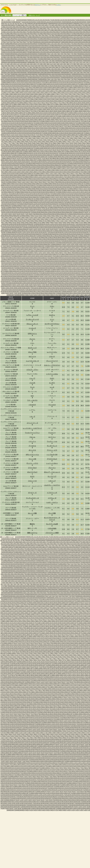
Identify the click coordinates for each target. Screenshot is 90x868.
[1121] (30, 91)
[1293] (35, 104)
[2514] (56, 200)
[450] (3, 47)
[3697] (13, 295)
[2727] (55, 217)
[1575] (55, 126)
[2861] (80, 227)
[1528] (37, 123)
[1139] (16, 93)
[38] (14, 22)
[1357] (35, 109)
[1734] (6, 140)
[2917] (46, 233)
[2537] (63, 202)
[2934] (28, 234)
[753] (35, 66)
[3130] (45, 249)
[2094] (84, 167)
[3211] (27, 256)
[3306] (67, 263)
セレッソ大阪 (32, 513)
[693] (13, 62)
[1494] (73, 120)
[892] (54, 74)
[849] (88, 71)
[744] (5, 66)
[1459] (16, 118)
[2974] (17, 238)
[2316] (31, 185)
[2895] (43, 231)
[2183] (10, 175)
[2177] (74, 174)
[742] (87, 64)
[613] (13, 57)
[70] (5, 24)
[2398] (17, 192)
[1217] (74, 98)
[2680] (37, 214)
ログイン (38, 5)
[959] (10, 79)
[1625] (85, 130)
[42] (24, 22)
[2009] (85, 160)
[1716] (20, 138)
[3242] (67, 258)
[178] (74, 29)
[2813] (57, 224)
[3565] (80, 283)
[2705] (52, 216)
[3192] (37, 254)
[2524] (9, 202)
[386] (56, 42)
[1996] (31, 160)
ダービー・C (32, 493)
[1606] (6, 130)
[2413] (80, 192)
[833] (35, 71)
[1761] (30, 142)
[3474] (56, 276)
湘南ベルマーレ (32, 533)
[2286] (84, 182)
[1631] (21, 131)
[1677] (35, 135)
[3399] (10, 271)
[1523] (16, 123)
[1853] (57, 148)
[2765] (35, 221)
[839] (55, 71)
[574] (60, 54)
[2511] (43, 200)
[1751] (77, 140)
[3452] (53, 275)
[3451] (49, 275)
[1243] (5, 101)
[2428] (53, 194)
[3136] (70, 249)
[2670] (84, 212)
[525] (75, 51)
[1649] (7, 133)
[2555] (49, 204)
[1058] (34, 86)
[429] (22, 45)
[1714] (12, 138)
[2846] (17, 227)
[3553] (30, 283)
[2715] (5, 217)
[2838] (73, 226)
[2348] (75, 187)
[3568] (3, 285)
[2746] (45, 219)
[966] (34, 79)
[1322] (67, 106)
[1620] (64, 130)
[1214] (62, 98)
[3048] (59, 243)
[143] (46, 27)
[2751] (66, 219)
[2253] (35, 180)
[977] (70, 79)
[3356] (9, 268)
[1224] (14, 99)
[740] (80, 64)
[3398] (6, 271)
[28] (78, 20)
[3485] (13, 278)
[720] (14, 64)
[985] (8, 81)
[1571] (38, 126)
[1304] (81, 104)
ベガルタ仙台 (52, 528)
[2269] (13, 182)
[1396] (20, 113)
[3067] (49, 244)
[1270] (28, 103)
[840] (58, 71)
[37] (11, 22)
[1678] (39, 135)
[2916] (42, 233)
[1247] (21, 101)
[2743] (32, 219)
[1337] (41, 108)
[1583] (88, 126)
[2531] (38, 202)
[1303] (77, 104)
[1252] (42, 101)
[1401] (41, 113)
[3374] (84, 268)
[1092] (87, 88)
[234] (83, 32)
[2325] (68, 185)
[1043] (60, 84)
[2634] (22, 211)
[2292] (20, 184)
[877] (4, 74)
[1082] (45, 88)
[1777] (7, 143)
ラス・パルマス (32, 400)
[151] (73, 27)
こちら (58, 5)
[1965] (80, 157)
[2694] (6, 216)
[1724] (53, 138)
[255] (64, 34)
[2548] (20, 204)
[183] (88, 546)
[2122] (22, 170)
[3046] (50, 243)
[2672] (3, 214)
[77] (22, 24)
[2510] (39, 200)
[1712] (3, 138)
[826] (12, 71)
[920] (58, 76)
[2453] (68, 195)
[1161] (18, 94)
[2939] (49, 234)
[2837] (68, 226)
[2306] (78, 184)
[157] (4, 29)
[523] (68, 51)
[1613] (35, 130)
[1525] (24, 123)
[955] (86, 77)
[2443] (27, 195)
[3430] (50, 273)
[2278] (50, 182)
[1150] (62, 93)
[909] (22, 76)
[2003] (60, 160)
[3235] (38, 258)
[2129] (52, 170)
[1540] (87, 123)
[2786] (34, 222)
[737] (70, 64)
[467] (60, 47)
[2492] (53, 199)
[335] (64, 39)
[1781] (24, 143)
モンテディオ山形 (52, 524)
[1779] (16, 143)
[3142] (6, 251)
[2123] (27, 170)
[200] (58, 30)
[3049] (63, 243)
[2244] (87, 179)
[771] (6, 67)
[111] (28, 25)
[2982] (50, 238)
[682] (65, 61)
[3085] (35, 246)
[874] (83, 72)
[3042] (34, 243)
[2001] (52, 160)
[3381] (24, 270)
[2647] (77, 211)
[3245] (80, 258)
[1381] (46, 111)
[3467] (27, 276)
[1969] (7, 158)
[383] (46, 42)
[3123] (16, 249)
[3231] (21, 258)
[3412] (64, 271)
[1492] (64, 120)
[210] (3, 32)
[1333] (24, 108)
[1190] (50, 96)
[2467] (38, 197)
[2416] (3, 194)
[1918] (62, 153)
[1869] (35, 150)
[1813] (68, 145)
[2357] (24, 189)
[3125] (24, 249)
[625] (53, 57)
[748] (18, 66)
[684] (72, 61)
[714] (83, 62)
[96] (70, 24)
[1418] (22, 115)
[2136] (81, 170)
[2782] (17, 222)
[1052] (9, 86)
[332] (54, 39)
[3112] (59, 248)
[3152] (47, 251)
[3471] (43, 276)
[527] (82, 51)
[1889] (30, 152)
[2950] (6, 236)
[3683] (38, 293)
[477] (4, 49)
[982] (87, 79)
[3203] (83, 254)
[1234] (56, 99)
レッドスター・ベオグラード (32, 428)
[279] (55, 35)
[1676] (31, 135)
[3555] (38, 283)
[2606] (84, 207)
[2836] (64, 226)
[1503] (21, 121)
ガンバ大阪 (52, 513)
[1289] (18, 104)
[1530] (45, 123)
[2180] (87, 174)
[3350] (73, 266)
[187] (15, 30)
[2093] (80, 167)
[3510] (28, 280)
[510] (25, 51)
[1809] (52, 145)
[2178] (78, 174)
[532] (10, 52)
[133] (13, 27)
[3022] (39, 241)
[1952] (25, 157)
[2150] (50, 172)
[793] (80, 67)
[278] (52, 35)
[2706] (56, 216)
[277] (48, 35)
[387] (60, 42)
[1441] (30, 116)
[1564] (9, 126)
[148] (63, 27)
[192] (32, 30)
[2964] (64, 236)
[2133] (68, 170)
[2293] (24, 184)
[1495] (77, 120)
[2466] (34, 197)
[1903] (88, 152)
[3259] (49, 259)
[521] (62, 51)
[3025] (52, 241)
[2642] (56, 211)
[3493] (46, 278)
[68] (89, 22)
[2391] (77, 190)
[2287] (88, 182)
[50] (44, 22)
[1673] (18, 135)
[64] (79, 22)
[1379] (38, 111)
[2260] (64, 180)
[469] (66, 47)
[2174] (62, 174)
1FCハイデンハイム (32, 455)
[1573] (46, 126)
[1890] (34, 152)
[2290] (12, 184)
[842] (65, 71)
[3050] (67, 243)
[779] (33, 67)
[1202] (12, 98)
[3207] (10, 256)
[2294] (28, 184)
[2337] (30, 187)
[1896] (59, 152)
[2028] (75, 162)
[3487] (21, 278)
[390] (70, 42)
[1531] (49, 123)
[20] (57, 20)
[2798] (84, 222)
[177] (70, 29)
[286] (78, 35)
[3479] (77, 276)
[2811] (49, 224)
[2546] (12, 204)
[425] (8, 45)
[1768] (59, 142)
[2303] (66, 184)
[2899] (60, 231)
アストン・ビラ (52, 450)
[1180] (9, 96)
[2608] (3, 209)
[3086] (39, 246)
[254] (60, 34)
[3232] (25, 258)
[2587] (5, 207)
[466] (56, 47)
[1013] (24, 83)
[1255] (55, 101)
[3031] (77, 241)
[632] (76, 57)
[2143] (21, 172)
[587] (15, 56)
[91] (57, 24)
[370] (3, 42)
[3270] (6, 261)
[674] (38, 61)
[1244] (9, 101)
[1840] (3, 148)
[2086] (50, 167)
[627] (60, 57)
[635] (86, 57)
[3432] (59, 273)
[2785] (30, 222)
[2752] (70, 219)
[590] (25, 56)
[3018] (22, 241)
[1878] (73, 150)
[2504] (14, 200)
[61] (71, 22)
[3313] (7, 265)
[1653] (24, 133)
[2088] (59, 167)
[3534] (39, 281)
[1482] (22, 120)
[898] (74, 74)
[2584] (81, 206)
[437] (48, 45)
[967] (37, 79)
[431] (28, 45)
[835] (42, 71)
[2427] (49, 194)
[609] (88, 56)
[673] (35, 61)
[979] (77, 79)
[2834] (56, 226)
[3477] (68, 276)
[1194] (67, 96)
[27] (75, 20)
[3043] (38, 243)
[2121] (18, 170)
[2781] (13, 222)
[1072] (3, 88)
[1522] (12, 123)
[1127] (55, 91)
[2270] (17, 182)
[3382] (28, 270)
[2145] (30, 172)
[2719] (21, 217)
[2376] (14, 190)
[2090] (67, 167)
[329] (44, 39)
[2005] (68, 160)
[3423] (21, 273)
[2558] (62, 204)
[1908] (20, 153)
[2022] (50, 162)
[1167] (43, 94)
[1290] (22, 104)
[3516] (53, 280)
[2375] (10, 190)
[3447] (32, 275)
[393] (80, 42)
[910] (25, 76)
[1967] (88, 157)
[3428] (42, 273)
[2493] (57, 199)
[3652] (87, 290)
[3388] (53, 270)
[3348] (64, 266)
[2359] (32, 189)
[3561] (63, 283)
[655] (64, 59)
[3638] (28, 290)
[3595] (27, 286)
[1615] (43, 130)
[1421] (35, 115)
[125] (75, 25)
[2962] (56, 236)
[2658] (34, 212)
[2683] (49, 214)
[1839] (88, 147)
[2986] (67, 238)
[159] (10, 29)
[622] (43, 57)
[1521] (7, 123)
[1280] (70, 103)
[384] (50, 42)
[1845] (24, 148)
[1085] (57, 88)
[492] (54, 49)
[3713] (80, 295)
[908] (18, 76)
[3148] (31, 251)
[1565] (13, 126)
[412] (54, 44)
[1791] (66, 143)
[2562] (78, 204)
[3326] (62, 265)
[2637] (35, 211)
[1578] (67, 126)
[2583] (77, 206)
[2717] (13, 217)
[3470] (39, 276)
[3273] (18, 261)
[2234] (45, 179)
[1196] (75, 96)
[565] (30, 54)
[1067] (71, 86)
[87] (47, 24)
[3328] (70, 265)
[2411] (71, 192)
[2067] (60, 165)
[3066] (45, 244)
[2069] (68, 165)
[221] (40, 32)
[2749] (57, 219)
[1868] (31, 150)
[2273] (30, 182)
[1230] (39, 99)
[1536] (70, 123)
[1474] (78, 118)
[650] (47, 59)
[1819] (5, 147)
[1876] (64, 150)
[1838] (84, 147)
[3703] (38, 295)
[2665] (63, 212)
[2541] (80, 202)
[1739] (27, 140)
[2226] (12, 179)
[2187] (27, 175)
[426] (12, 45)
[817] (70, 69)
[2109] (57, 168)
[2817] (74, 224)
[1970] (12, 158)
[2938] (45, 234)
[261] (84, 34)
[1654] (28, 133)
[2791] (55, 222)
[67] (86, 22)
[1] (17, 20)
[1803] (27, 145)
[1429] (68, 115)
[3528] (14, 281)
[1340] (53, 108)
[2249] (18, 180)
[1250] (34, 101)
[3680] (25, 293)
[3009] (74, 239)
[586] (12, 56)
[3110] (50, 248)
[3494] (50, 278)
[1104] (47, 89)
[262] (87, 34)
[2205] (13, 177)
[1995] (27, 160)
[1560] (81, 125)
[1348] (87, 108)
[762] (65, 66)
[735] (64, 64)
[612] (10, 57)
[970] (47, 79)
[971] (50, 79)
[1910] (28, 153)
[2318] (39, 185)
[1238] (73, 99)
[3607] (77, 286)
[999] (55, 81)
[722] (20, 64)
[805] (30, 69)
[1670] (6, 135)
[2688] (70, 214)
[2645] (68, 211)
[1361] (52, 109)
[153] (80, 27)
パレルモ (32, 383)
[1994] (22, 160)
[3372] (75, 268)
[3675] (5, 293)
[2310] (6, 185)
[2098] (12, 168)
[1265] (7, 103)
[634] (83, 57)
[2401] (30, 192)
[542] (43, 52)
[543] (46, 52)
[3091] (60, 246)
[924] (72, 76)
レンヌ (52, 387)
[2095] (88, 167)
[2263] (77, 180)
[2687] (66, 214)
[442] (65, 45)
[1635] (38, 131)
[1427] (60, 115)
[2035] (16, 163)
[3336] (14, 266)
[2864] (3, 229)
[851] (6, 72)
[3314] (12, 265)
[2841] (85, 226)
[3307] (71, 263)
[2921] (63, 233)
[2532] (42, 202)
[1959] (55, 157)
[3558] (50, 283)
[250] (47, 34)
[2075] (5, 167)
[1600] (70, 128)
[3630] (84, 288)
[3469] (35, 276)
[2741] (24, 219)
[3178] (67, 253)
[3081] (18, 246)
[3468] (31, 276)
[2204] (9, 177)
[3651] (83, 290)
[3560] (59, 283)
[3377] (7, 270)
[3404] (31, 271)
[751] (28, 66)
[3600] (47, 286)
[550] (70, 52)
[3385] (41, 270)
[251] (50, 34)
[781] (40, 67)
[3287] (77, 261)
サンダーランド (52, 446)
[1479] (10, 120)
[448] (85, 45)
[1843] (16, 148)
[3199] (66, 254)
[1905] (7, 153)
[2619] (49, 209)
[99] (78, 24)
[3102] (17, 248)
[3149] (35, 251)
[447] (82, 45)
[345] (8, 40)
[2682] (45, 214)
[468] (63, 47)
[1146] (45, 93)
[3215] (43, 256)
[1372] (9, 111)
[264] (5, 35)
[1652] (20, 133)
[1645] (80, 131)
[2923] (71, 233)
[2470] (50, 197)
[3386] (45, 270)
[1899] (71, 152)
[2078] (17, 167)
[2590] (17, 207)
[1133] (80, 91)
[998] (52, 81)
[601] (62, 56)
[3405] (35, 271)
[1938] (56, 155)
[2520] (81, 200)
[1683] (60, 135)
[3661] (35, 291)
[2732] (75, 217)
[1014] (28, 83)
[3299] (38, 263)
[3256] (37, 259)
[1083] (49, 88)
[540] (36, 52)
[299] (33, 37)
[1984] (70, 158)
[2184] (14, 175)
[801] (17, 69)
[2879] (66, 229)
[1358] (39, 109)
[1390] (84, 111)
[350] (25, 40)
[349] (22, 40)
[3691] (71, 293)
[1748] (64, 140)
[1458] (12, 118)
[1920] (70, 153)
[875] (86, 72)
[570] (47, 54)
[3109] (46, 248)
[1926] (6, 155)
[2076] (9, 167)
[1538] (78, 123)
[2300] (53, 184)
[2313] (18, 185)
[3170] (34, 253)
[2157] (80, 172)
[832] (32, 71)
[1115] (5, 91)
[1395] (16, 113)
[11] (35, 20)
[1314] (34, 106)
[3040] (25, 243)
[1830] (50, 147)
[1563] (5, 126)
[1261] (80, 101)
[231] (73, 32)
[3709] (63, 295)
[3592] (14, 286)
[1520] (3, 123)
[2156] (75, 172)
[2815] (66, 224)
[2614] (28, 209)
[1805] (35, 145)
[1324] (75, 106)
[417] (70, 44)
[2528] (25, 202)
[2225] (7, 179)
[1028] (87, 83)
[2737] (7, 219)
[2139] (5, 172)
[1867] (27, 150)
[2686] (62, 214)
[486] (34, 49)
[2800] (3, 224)
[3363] (38, 268)
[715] (86, 62)
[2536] (59, 202)
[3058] (12, 244)
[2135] (77, 170)
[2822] (6, 226)
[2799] (88, 222)
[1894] (50, 152)
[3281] (52, 261)
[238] (7, 34)
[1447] (55, 116)
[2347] (71, 187)
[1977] (41, 158)
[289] (88, 35)
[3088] (47, 246)
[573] (57, 54)
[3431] (55, 273)
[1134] (84, 91)
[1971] (16, 158)
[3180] (75, 253)
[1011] (16, 83)
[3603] (60, 286)
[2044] (53, 163)
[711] (73, 62)
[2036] (20, 163)
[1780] (20, 143)
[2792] (59, 222)
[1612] (31, 130)
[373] (13, 42)
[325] (30, 39)
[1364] (64, 109)
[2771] (60, 221)
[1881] (85, 150)
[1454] (84, 116)
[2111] (66, 168)
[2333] (13, 187)
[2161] (7, 174)
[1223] (10, 99)
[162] (20, 29)
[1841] (7, 148)
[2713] (85, 216)
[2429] (57, 194)
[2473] (63, 197)
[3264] (70, 259)
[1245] (13, 101)
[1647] (88, 131)
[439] (55, 45)
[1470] (62, 118)
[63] (76, 22)
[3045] (46, 243)
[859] (33, 72)
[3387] (49, 270)
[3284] (64, 261)
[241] (17, 34)
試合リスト (32, 15)
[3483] (5, 278)
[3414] (73, 271)
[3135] (66, 249)
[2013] (13, 162)
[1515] (71, 121)
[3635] (16, 290)
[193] (35, 30)
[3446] (28, 275)
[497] (70, 49)
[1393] (7, 113)
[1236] (64, 99)
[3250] (12, 259)
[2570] (22, 206)
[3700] (25, 295)
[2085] (46, 167)
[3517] (57, 280)
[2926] (84, 233)
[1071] (88, 86)
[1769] (63, 142)
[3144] (14, 251)
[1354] (22, 109)
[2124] (31, 170)
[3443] (16, 275)
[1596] (53, 128)
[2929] (7, 234)
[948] (63, 77)
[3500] (75, 278)
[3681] (30, 293)
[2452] (64, 195)
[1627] (5, 131)
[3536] (47, 281)
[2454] (73, 195)
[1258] (67, 101)
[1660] (53, 133)
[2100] (20, 168)
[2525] (13, 202)
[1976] (37, 158)
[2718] (17, 217)
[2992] (3, 239)
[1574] (50, 126)
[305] (53, 37)
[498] (74, 49)
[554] (83, 52)
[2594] (34, 207)
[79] (27, 24)
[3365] (46, 268)
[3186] (12, 254)
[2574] (39, 206)
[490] (47, 49)
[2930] (12, 234)
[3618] (34, 288)
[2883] (83, 229)
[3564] (75, 283)
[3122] (12, 249)
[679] (55, 61)
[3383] (32, 270)
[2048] (70, 163)
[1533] (57, 123)
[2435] (83, 194)
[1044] (64, 84)
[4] (22, 20)
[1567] (21, 126)
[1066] (67, 86)
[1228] (31, 99)
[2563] (83, 204)
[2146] (34, 172)
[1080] (37, 88)
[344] (5, 40)
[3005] (57, 239)
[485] (30, 49)
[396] (87, 559)
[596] (45, 56)
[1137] (7, 93)
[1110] (73, 89)
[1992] (14, 160)
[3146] (22, 251)
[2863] (88, 227)
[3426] (34, 273)
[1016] (37, 83)
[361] (62, 40)
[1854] (62, 148)
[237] (4, 34)
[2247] (10, 180)
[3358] (17, 268)
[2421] (24, 194)
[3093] (68, 246)
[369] (88, 40)
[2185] (18, 175)
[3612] (9, 288)
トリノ (52, 319)
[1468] (53, 118)
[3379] (16, 270)
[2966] (73, 236)
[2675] (16, 214)
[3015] (10, 241)
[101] (84, 24)
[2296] (37, 184)
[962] (20, 79)
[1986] (78, 158)
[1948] (9, 157)
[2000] (47, 160)
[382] (43, 42)
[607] (82, 56)
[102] (87, 24)
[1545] (18, 125)
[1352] (14, 109)
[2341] (46, 187)
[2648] (81, 211)
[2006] (73, 160)
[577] (70, 54)
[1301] (68, 104)
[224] (50, 32)
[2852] (42, 227)
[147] (60, 27)
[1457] (7, 118)
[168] (40, 29)
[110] (25, 25)
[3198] (62, 254)
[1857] (74, 148)
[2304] (70, 184)
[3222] (73, 256)
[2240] (70, 179)
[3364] (42, 268)
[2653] (13, 212)
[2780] (9, 222)
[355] (42, 40)
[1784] (37, 143)
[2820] (87, 224)
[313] (80, 37)
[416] (67, 44)
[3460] (87, 275)
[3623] (55, 288)
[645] (30, 59)
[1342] (62, 108)
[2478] (84, 197)
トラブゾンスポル (52, 374)
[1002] (67, 81)
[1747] (60, 140)
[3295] (21, 263)
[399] (10, 44)
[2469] (46, 197)
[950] (70, 77)
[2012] (9, 162)
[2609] (7, 209)
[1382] (50, 111)
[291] (6, 37)
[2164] (20, 174)
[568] (40, 54)
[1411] (83, 113)
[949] (66, 77)
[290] (3, 37)
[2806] (28, 224)
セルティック (32, 348)
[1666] (78, 133)
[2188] (31, 175)
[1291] (27, 104)
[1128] (59, 91)
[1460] (20, 118)
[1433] (85, 115)
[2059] (27, 165)
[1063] (55, 86)
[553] (80, 52)
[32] (88, 20)
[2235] (49, 179)
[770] (3, 67)
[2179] (83, 174)
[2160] (3, 174)
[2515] (60, 200)
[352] (32, 40)
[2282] (67, 182)
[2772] (64, 221)
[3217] (52, 256)
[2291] (16, 184)
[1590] (28, 128)
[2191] (43, 175)
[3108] (42, 248)
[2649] (85, 211)
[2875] (49, 229)
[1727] (66, 138)
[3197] (57, 254)
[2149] (46, 172)
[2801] (7, 224)
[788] (63, 67)
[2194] (56, 175)
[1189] (46, 96)
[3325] (57, 265)
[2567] (10, 206)
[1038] (39, 84)
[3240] (59, 258)
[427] (15, 45)
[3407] (43, 271)
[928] (85, 76)
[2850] (34, 227)
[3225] (85, 256)
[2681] (41, 214)
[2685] (57, 214)
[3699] (21, 295)
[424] (5, 45)
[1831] (55, 147)
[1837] (80, 147)
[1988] (87, 158)
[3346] (56, 266)
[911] (28, 76)
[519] (55, 51)
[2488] (37, 199)
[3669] (68, 291)
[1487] (43, 120)
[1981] (57, 158)
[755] (42, 66)
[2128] (47, 170)
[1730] (78, 138)
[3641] (41, 290)
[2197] (68, 175)
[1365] (68, 109)
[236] (87, 549)
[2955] (27, 236)
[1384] (59, 111)
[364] (72, 40)
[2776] (81, 221)
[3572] (20, 285)
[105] (8, 25)
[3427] (38, 273)
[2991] (88, 238)
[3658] (22, 291)
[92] (60, 24)
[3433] (63, 273)
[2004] (64, 160)
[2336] (25, 187)
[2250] (22, 180)
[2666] (67, 212)
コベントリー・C (32, 423)
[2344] (59, 187)
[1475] (83, 118)
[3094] (73, 246)
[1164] (31, 94)
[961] (17, 79)
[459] (33, 47)
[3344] (47, 266)
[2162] (12, 174)
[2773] (68, 221)
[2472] (59, 197)
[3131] (49, 249)
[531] (6, 52)
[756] (45, 66)
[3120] (3, 249)
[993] (35, 81)
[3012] (87, 239)
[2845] (13, 227)
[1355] (27, 109)
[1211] (49, 98)
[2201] (85, 175)
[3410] (56, 271)
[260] (80, 34)
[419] (77, 44)
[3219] (60, 256)
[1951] (21, 157)
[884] (27, 74)
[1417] (18, 115)
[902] (87, 74)
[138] (30, 27)
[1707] (71, 136)
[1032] (14, 84)
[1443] (38, 116)
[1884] (9, 152)
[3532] (31, 281)
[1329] (7, 108)
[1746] (56, 140)
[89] (52, 24)
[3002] (45, 239)
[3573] (24, 285)
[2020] (42, 162)
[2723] (38, 217)
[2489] (41, 199)
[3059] (16, 244)
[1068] (75, 86)
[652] (54, 59)
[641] (17, 59)
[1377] (30, 111)
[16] (47, 20)
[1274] (45, 103)
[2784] (25, 222)
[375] (20, 42)
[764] (72, 66)
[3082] (22, 246)
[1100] (31, 89)
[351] (28, 40)
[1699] (38, 136)
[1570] (34, 126)
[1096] (14, 89)
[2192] (47, 175)
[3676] (9, 293)
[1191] (55, 96)
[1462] (28, 118)
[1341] (57, 108)
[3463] (10, 276)
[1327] (88, 106)
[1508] (42, 121)
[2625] (74, 209)
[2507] (27, 200)
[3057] (7, 244)
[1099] (27, 89)
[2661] (46, 212)
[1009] (7, 83)
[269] (22, 35)
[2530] (34, 202)
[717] (4, 64)
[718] (7, 64)
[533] (13, 52)
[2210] (34, 177)
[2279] (55, 182)
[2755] (83, 219)
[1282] (78, 103)
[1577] (63, 126)
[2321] (52, 185)
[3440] (3, 275)
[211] (6, 32)
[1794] (78, 143)
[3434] (67, 273)
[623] (46, 57)
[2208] (25, 177)
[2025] (63, 162)
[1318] (50, 106)
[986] (12, 81)
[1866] (22, 150)
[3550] (17, 283)
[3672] (81, 291)
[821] (84, 69)
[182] (87, 29)
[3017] (18, 241)
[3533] (35, 281)
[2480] (3, 199)
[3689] (63, 293)
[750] (25, 66)
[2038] (28, 163)
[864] (50, 72)
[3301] (46, 263)
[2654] (17, 212)
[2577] (52, 206)
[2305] (74, 184)
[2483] (16, 199)
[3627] (71, 288)
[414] (60, 44)
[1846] (28, 148)
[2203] (5, 177)
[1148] (53, 93)
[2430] (62, 194)
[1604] (87, 128)
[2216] (59, 177)
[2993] (7, 239)
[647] (37, 59)
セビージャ (32, 356)
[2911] (21, 233)
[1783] (32, 143)
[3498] (67, 278)
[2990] (84, 238)
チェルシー (52, 433)
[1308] (9, 106)
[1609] (18, 130)
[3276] (31, 261)
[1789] (57, 143)
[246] (34, 34)
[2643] (60, 211)
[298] (30, 37)
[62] (74, 22)
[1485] (35, 120)
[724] (27, 64)
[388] (63, 42)
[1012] (20, 83)
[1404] (53, 113)
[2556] (53, 204)
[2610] (12, 209)
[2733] (80, 217)
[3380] (20, 270)
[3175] (55, 253)
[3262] (62, 259)
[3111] (55, 248)
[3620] (42, 288)
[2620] (53, 209)
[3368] (59, 268)
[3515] (49, 280)
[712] (76, 62)
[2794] (67, 222)
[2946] (78, 234)
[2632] (14, 211)
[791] (73, 67)
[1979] (49, 158)
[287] (82, 35)
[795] (86, 67)
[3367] (55, 268)
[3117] (80, 248)
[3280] (47, 261)
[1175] (77, 94)
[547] (60, 52)
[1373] (13, 111)
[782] (43, 67)
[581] (84, 54)
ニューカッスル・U (32, 361)
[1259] (71, 101)
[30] (82, 20)
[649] (44, 59)
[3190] (28, 254)
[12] (37, 20)
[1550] (39, 125)
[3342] (39, 266)
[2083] (38, 167)
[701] (40, 62)
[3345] (52, 266)
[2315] (27, 185)
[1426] (56, 115)
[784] (50, 67)
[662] (87, 59)
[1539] (83, 123)
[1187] (38, 96)
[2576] (47, 206)
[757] (48, 66)
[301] (40, 37)
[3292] (9, 263)
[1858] (78, 148)
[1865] (18, 150)
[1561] (85, 125)
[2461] (13, 197)
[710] (70, 62)
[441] (62, 45)
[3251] (16, 259)
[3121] (7, 249)
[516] (45, 51)
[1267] (16, 103)
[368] (85, 40)
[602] (65, 56)
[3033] (85, 241)
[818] (74, 69)
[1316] (42, 106)
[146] (56, 27)
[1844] (20, 148)
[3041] (30, 243)
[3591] (10, 286)
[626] (56, 57)
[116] (45, 25)
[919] (55, 76)
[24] (67, 20)
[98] (75, 24)
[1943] (77, 155)
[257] (70, 34)
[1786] (45, 143)
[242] (20, 34)
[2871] (32, 229)
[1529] (41, 123)
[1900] (75, 152)
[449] (88, 45)
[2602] (67, 207)
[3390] (62, 270)
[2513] (52, 200)
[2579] (60, 206)
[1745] (52, 140)
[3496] (59, 278)
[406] (34, 44)
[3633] (7, 290)
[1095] (10, 89)
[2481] (7, 199)
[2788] (42, 222)
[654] (60, 59)
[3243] (71, 258)
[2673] (7, 214)
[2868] (20, 229)
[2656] (25, 212)
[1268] (20, 103)
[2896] (47, 231)
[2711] (77, 216)
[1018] (45, 83)
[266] (12, 35)
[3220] (64, 256)
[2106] (45, 168)
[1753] (85, 140)
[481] (17, 49)
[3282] (56, 261)
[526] (78, 51)
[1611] (27, 130)
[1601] (74, 128)
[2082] (34, 167)
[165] (30, 29)
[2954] (22, 236)
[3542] (73, 281)
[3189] (24, 254)
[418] (74, 44)
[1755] (5, 142)
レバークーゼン (52, 352)
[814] (60, 69)
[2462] (17, 197)
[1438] (17, 116)
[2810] (45, 224)
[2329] (85, 185)
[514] (38, 51)
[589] (22, 56)
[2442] (22, 195)
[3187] (16, 254)
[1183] (21, 96)
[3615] (21, 288)
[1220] (87, 98)
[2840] (81, 226)
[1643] (71, 131)
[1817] (85, 145)
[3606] (73, 286)
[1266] (12, 103)
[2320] (47, 185)
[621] (40, 57)
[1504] (25, 121)
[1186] (34, 96)
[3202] (78, 254)
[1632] (25, 131)
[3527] (10, 281)
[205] (75, 30)
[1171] (60, 94)
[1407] (66, 113)
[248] (40, 34)
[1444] (42, 116)
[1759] (21, 142)
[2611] (16, 209)
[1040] (47, 84)
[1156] (87, 93)
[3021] (35, 241)
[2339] (38, 187)
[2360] (37, 189)
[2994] (12, 239)
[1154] (78, 93)
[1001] (63, 81)
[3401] (18, 271)
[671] (28, 61)
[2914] (34, 233)
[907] (15, 76)
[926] (78, 76)
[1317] (46, 106)
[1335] (32, 108)
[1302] (73, 104)
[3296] (25, 263)
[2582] (73, 206)
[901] (84, 74)
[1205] (24, 98)
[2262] (73, 180)
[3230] (17, 258)
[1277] (57, 103)
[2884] (87, 229)
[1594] (45, 128)
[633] (80, 57)
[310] (70, 37)
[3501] (80, 278)
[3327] (66, 265)
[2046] (62, 163)
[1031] (10, 84)
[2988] (75, 238)
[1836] (75, 147)
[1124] (42, 91)
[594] (38, 56)
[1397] (24, 113)
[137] (26, 27)
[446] (78, 45)
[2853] (46, 227)
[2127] (43, 170)
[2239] (66, 179)
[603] (68, 56)
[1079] (32, 88)
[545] (53, 52)
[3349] (68, 266)
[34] (4, 22)
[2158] (84, 172)
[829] (22, 71)
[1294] (39, 104)
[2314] (22, 185)
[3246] (84, 258)
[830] (25, 71)
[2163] (16, 174)
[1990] (6, 160)
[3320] (37, 265)
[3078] (6, 246)
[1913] (41, 153)
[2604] (75, 207)
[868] (63, 72)
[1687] (77, 135)
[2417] (7, 194)
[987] (15, 81)
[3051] (71, 243)
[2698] (22, 216)
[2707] (60, 216)
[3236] (42, 258)
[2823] (10, 226)
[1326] (84, 106)
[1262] (84, 101)
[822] (87, 69)
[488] (40, 49)
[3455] (66, 275)
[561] (17, 54)
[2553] (41, 204)
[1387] (71, 111)
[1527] (32, 123)
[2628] (87, 209)
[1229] (35, 99)
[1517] (80, 121)
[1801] (18, 145)
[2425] (41, 194)
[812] (54, 69)
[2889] (18, 231)
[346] (12, 40)
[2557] (57, 204)
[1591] (32, 128)
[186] (12, 30)
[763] (68, 66)
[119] (55, 25)
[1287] (10, 104)
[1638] (50, 131)
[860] (36, 72)
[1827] (38, 147)
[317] (4, 39)
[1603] (83, 128)
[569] (44, 54)
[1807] (43, 145)
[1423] (43, 115)
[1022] (62, 83)
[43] (26, 22)
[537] (26, 52)
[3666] (56, 291)
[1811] (60, 145)
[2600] (59, 207)
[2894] (39, 231)
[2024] (59, 162)
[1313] (30, 106)
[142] (43, 27)
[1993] (18, 160)
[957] (4, 79)
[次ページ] (11, 20)
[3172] (42, 253)
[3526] (6, 281)
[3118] (84, 248)
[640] (14, 59)
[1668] (87, 133)
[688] (85, 61)
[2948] (87, 234)
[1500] (9, 121)
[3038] (17, 243)
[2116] (87, 168)
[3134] (62, 249)
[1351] (10, 109)
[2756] (87, 219)
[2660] (42, 212)
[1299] (60, 104)
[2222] (84, 177)
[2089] (63, 167)
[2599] (55, 207)
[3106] (34, 248)
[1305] (85, 104)
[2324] (64, 185)
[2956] (31, 236)
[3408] (47, 271)
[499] (77, 49)
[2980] (42, 238)
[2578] (56, 206)
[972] (54, 79)
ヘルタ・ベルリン (52, 502)
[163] (24, 29)
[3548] (9, 283)
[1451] (71, 116)
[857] (26, 72)
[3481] (85, 276)
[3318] (28, 265)
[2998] (28, 239)
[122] (65, 25)
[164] (27, 29)
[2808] (37, 224)
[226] (56, 32)
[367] (82, 40)
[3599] (43, 286)
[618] (30, 57)
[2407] (55, 192)
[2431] (66, 194)
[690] (3, 62)
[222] (43, 32)
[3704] (42, 295)
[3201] (74, 254)
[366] (78, 40)
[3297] (30, 263)
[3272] (14, 261)
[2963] (60, 236)
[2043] (49, 163)
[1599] (66, 128)
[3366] (50, 268)
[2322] (56, 185)
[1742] (39, 140)
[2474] (67, 197)
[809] (44, 69)
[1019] (49, 83)
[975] (64, 79)
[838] (52, 71)
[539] (33, 52)
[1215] (66, 98)
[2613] (24, 209)
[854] (16, 72)
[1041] (52, 84)
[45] (31, 22)
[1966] (84, 157)
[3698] (17, 295)
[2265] (85, 180)
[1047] (77, 84)
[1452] (75, 116)
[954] (83, 77)
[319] (10, 39)
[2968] (81, 236)
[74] (15, 24)
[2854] (50, 227)
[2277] (46, 182)
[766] (78, 66)
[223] (46, 32)
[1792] (70, 143)
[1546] (22, 125)
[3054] (84, 243)
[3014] (6, 241)
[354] (38, 40)
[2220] (75, 177)
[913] (35, 76)
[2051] (83, 163)
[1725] (57, 138)
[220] (36, 32)
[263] (88, 551)
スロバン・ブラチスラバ (52, 365)
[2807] (32, 224)
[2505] (18, 200)
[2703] (43, 216)
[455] (20, 47)
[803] (24, 69)
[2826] (22, 226)
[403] (24, 44)
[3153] (52, 251)
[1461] (24, 118)
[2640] (47, 211)
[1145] (41, 93)
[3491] (38, 278)
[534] (16, 52)
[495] (64, 49)
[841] (62, 71)
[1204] (20, 98)
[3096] (81, 246)
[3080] (14, 246)
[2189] (35, 175)
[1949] (13, 157)
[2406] (50, 192)
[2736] (3, 219)
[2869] (24, 229)
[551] (73, 52)
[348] (18, 40)
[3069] (57, 244)
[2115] (83, 168)
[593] (35, 56)
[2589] (13, 207)
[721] (17, 64)
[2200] (81, 175)
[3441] (7, 275)
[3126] (28, 249)
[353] (35, 40)
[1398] (28, 113)
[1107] (60, 89)
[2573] (35, 206)
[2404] (42, 192)
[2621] (57, 209)
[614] (16, 57)
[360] (58, 40)
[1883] (5, 152)
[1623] (77, 130)
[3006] (62, 239)
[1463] (32, 118)
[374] (16, 42)
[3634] (12, 290)
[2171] (49, 174)
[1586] (12, 128)
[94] (65, 24)
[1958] (50, 157)
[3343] (43, 266)
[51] (46, 22)
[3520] (70, 280)
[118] (52, 25)
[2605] (80, 207)
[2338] (34, 187)
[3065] (41, 244)
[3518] (62, 280)
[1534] (62, 123)
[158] (7, 29)
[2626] (78, 209)
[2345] (63, 187)
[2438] (6, 195)
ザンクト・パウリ (32, 463)
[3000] (37, 239)
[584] (5, 56)
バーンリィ (32, 441)
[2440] (14, 195)
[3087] (43, 246)
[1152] (70, 93)
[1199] (88, 96)
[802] (20, 69)
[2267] (5, 182)
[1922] (78, 153)
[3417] (85, 271)
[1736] (14, 140)
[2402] (34, 192)
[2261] (68, 180)
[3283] (60, 261)
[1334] (28, 108)
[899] (77, 74)
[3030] (73, 241)
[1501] (13, 121)
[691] (6, 62)
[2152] (59, 172)
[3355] (5, 268)
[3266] (78, 259)
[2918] (50, 233)
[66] (84, 22)
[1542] (6, 125)
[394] (83, 42)
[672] (32, 61)
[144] (50, 27)
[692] (10, 62)
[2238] (62, 179)
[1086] (62, 88)
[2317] (35, 185)
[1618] (56, 130)
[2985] (63, 238)
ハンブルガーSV (52, 455)
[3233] (30, 258)
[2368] (70, 189)
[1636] (42, 131)
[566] (34, 54)
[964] (27, 79)
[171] (50, 29)
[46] (34, 22)
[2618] (45, 209)
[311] (73, 37)
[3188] (20, 254)
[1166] (39, 94)
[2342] (50, 187)
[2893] (35, 231)
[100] (80, 24)
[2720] (25, 217)
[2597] (46, 207)
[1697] (30, 136)
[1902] (84, 152)
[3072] (70, 244)
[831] (28, 71)
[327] (37, 39)
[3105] (30, 248)
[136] (23, 27)
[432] (32, 45)
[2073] (85, 165)
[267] (15, 35)
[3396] (87, 270)
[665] (8, 61)
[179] (77, 29)
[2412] (75, 192)
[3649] (74, 290)
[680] (58, 61)
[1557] (68, 125)
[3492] (42, 278)
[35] (6, 22)
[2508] (31, 200)
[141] (40, 27)
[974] (60, 79)
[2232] (37, 179)
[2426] (45, 194)
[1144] (37, 93)
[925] (75, 76)
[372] (10, 42)
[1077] (24, 88)
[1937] (52, 155)
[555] (86, 52)
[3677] (13, 293)
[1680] (47, 135)
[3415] (77, 271)
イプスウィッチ (52, 493)
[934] (16, 77)
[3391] (66, 270)
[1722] (45, 138)
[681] (62, 61)
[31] (85, 20)
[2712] (81, 216)
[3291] (5, 263)
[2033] (7, 163)
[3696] (9, 295)
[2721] (30, 217)
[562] (20, 54)
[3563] (71, 283)
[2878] (62, 229)
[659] (77, 59)
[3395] (83, 270)
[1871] (43, 150)
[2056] (14, 165)
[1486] (39, 120)
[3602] (56, 286)
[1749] (68, 140)
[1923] (83, 153)
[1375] (21, 111)
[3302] (50, 263)
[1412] (87, 113)
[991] (28, 81)
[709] (66, 62)
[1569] (30, 126)
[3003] (49, 239)
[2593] (30, 207)
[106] (12, 25)
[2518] (73, 200)
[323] (24, 39)
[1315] (38, 106)
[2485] (24, 199)
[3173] (46, 253)
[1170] (56, 94)
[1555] (60, 125)
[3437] (80, 273)
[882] (20, 74)
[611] (6, 57)
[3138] (78, 249)
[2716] (9, 217)
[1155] (83, 93)
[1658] (45, 133)
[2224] (3, 179)
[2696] (14, 216)
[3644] (53, 290)
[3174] (50, 253)
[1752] (81, 140)
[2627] (83, 209)
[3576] (37, 285)
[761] (62, 66)
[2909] (13, 233)
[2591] (21, 207)
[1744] (47, 140)
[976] (67, 79)
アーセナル (32, 446)
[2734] (84, 217)
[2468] (42, 197)
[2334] (17, 187)
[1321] (63, 106)
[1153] (74, 93)
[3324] (53, 265)
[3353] (85, 266)
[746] (12, 66)
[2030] (84, 162)
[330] (47, 39)
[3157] (68, 251)
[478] (7, 49)
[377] (26, 42)
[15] (45, 20)
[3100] (9, 248)
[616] (23, 57)
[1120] (25, 91)
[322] (20, 39)
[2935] (32, 234)
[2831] (43, 226)
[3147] (27, 251)
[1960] (59, 157)
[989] (22, 81)
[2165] (24, 174)
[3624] (59, 288)
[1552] (47, 125)
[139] (33, 27)
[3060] (20, 244)
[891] (50, 74)
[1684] (64, 135)
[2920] (59, 233)
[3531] (27, 281)
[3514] (45, 280)
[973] (57, 79)
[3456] (70, 275)
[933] (13, 77)
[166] (34, 29)
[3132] (53, 249)
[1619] (60, 130)
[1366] (73, 109)
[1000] (59, 81)
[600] (58, 56)
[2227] (16, 179)
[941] (40, 77)
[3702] (34, 295)
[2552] (37, 204)
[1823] (21, 147)
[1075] (16, 88)
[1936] (47, 155)
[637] (4, 59)
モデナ (32, 476)
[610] (3, 57)
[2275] (38, 182)
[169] (44, 29)
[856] (23, 72)
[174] (60, 29)
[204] (72, 30)
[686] (78, 61)
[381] (40, 42)
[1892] (42, 152)
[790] (70, 67)
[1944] (81, 155)
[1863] (10, 150)
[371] (6, 42)
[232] (76, 32)
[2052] (87, 163)
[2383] (43, 190)
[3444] (20, 275)
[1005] (80, 81)
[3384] (37, 270)
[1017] (41, 83)
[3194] (45, 254)
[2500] (87, 199)
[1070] (84, 86)
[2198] (73, 175)
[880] (14, 74)
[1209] (41, 98)
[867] (60, 72)
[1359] (43, 109)
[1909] (24, 153)
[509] (22, 51)
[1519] (88, 121)
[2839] (77, 226)
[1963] (71, 157)
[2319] (43, 185)
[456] (23, 47)
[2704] (47, 216)
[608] (85, 56)
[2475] (71, 197)
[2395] (5, 192)
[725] (30, 64)
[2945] (74, 234)
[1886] (17, 152)
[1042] (56, 84)
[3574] (28, 285)
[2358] (28, 189)
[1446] (50, 116)
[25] (70, 20)
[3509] (24, 280)
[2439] (10, 195)
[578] (74, 54)
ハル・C (32, 416)
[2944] (70, 234)
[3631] (88, 288)
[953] (80, 77)
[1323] (71, 106)
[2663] (55, 212)
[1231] (43, 99)
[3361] (30, 268)
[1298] (56, 104)
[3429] (46, 273)
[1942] (73, 155)
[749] (22, 66)
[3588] (87, 285)
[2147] (38, 172)
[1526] (28, 123)
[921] (62, 76)
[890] (47, 74)
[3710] (67, 295)
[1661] (57, 133)
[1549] (35, 125)
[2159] (88, 172)
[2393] (85, 190)
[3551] (21, 283)
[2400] (25, 192)
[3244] (75, 258)
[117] (48, 25)
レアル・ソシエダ (32, 315)
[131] (6, 27)
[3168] (25, 253)
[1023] (66, 83)
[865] (53, 72)
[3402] (22, 271)
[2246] (6, 180)
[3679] (21, 293)
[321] (17, 39)
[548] (63, 52)
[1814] (73, 145)
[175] (64, 29)
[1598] (62, 128)
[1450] (67, 116)
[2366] (62, 189)
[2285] (80, 182)
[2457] (85, 195)
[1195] (71, 96)
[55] (56, 22)
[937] (26, 77)
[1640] (59, 131)
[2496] (70, 199)
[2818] (78, 224)
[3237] (46, 258)
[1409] (74, 113)
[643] (24, 59)
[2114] (78, 168)
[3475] (60, 276)
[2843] (5, 227)
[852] (10, 72)
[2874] (45, 229)
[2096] (3, 168)
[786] (56, 67)
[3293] (13, 263)
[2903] (77, 231)
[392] (76, 42)
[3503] (88, 278)
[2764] (31, 221)
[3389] (57, 270)
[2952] (14, 236)
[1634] (34, 131)
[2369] (74, 189)
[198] (52, 30)
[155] (86, 27)
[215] (20, 32)
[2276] (42, 182)
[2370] (78, 189)
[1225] (18, 99)
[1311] (21, 106)
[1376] (25, 111)
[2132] (64, 170)
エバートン (52, 437)
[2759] (10, 221)
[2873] (41, 229)
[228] (63, 32)
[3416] (81, 271)
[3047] (55, 243)
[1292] (31, 104)
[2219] (71, 177)
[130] (3, 27)
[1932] (31, 155)
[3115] (71, 248)
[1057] (30, 86)
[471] (73, 47)
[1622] (73, 130)
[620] (36, 57)
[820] (80, 69)
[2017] (30, 162)
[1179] (5, 96)
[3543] (77, 281)
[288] (85, 35)
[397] (4, 44)
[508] (18, 51)
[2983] (55, 238)
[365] (75, 40)
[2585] (85, 206)
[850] (3, 72)
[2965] (68, 236)
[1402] (45, 113)
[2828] (31, 226)
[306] (56, 37)
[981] (84, 79)
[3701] (30, 295)
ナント (32, 306)
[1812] (64, 145)
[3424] (25, 273)
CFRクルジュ (32, 334)
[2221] (80, 177)
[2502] (6, 200)
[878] (7, 74)
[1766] (50, 142)
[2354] (12, 189)
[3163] (5, 253)
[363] (68, 40)
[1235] (60, 99)
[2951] (10, 236)
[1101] (35, 89)
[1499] (5, 121)
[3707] (55, 295)
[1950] (17, 157)
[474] (83, 47)
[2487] (32, 199)
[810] (47, 69)
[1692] (9, 136)
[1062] (50, 86)
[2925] (80, 233)
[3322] (45, 265)
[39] (16, 22)
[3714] (84, 295)
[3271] (10, 261)
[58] (64, 22)
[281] (62, 35)
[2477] (80, 197)
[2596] (42, 207)
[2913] (30, 233)
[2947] (83, 234)
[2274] (34, 182)
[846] (78, 71)
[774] (16, 67)
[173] (57, 29)
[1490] (56, 120)
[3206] (6, 256)
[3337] (18, 266)
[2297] (41, 184)
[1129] (63, 91)
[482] (20, 49)
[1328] (3, 108)
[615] (20, 57)
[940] (36, 77)
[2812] (53, 224)
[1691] (5, 136)
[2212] (42, 177)
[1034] (22, 84)
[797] (4, 69)
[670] (25, 61)
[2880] (70, 229)
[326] (34, 39)
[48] (39, 22)
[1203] (16, 98)
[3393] (74, 270)
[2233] (41, 179)
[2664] (59, 212)
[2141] (13, 172)
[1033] (18, 84)
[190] (25, 30)
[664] (5, 61)
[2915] (38, 233)
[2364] (53, 189)
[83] (37, 24)
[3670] (73, 291)
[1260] (75, 101)
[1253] (46, 101)
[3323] (49, 265)
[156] (87, 544)
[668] (18, 61)
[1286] (6, 104)
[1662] (62, 133)
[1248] (25, 101)
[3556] (42, 283)
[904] (5, 76)
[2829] (35, 226)
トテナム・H (52, 498)
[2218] (67, 177)
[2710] (73, 216)
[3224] (81, 256)
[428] (18, 45)
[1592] (37, 128)
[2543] (88, 202)
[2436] (87, 194)
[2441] (18, 195)
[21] (60, 20)
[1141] (24, 93)
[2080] (25, 167)
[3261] (57, 259)
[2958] (39, 236)
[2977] (30, 238)
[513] (35, 51)
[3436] (75, 273)
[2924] (75, 233)
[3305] (63, 263)
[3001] (41, 239)
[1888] (25, 152)
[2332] (9, 187)
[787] (60, 67)
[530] (3, 52)
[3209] (18, 256)
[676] (45, 61)
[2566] (6, 206)
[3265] (74, 259)
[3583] (66, 285)
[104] (5, 25)
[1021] (57, 83)
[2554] (45, 204)
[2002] (56, 160)
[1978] (45, 158)
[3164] (9, 253)
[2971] (5, 238)
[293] (13, 37)
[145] (53, 27)
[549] (66, 52)
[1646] (84, 131)
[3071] (66, 244)
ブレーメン (52, 468)
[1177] (85, 94)
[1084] (53, 88)
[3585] (74, 285)
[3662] (39, 291)
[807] (37, 69)
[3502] (84, 278)
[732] (54, 64)
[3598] (39, 286)
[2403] (38, 192)
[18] (52, 20)
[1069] (80, 86)
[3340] (31, 266)
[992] (32, 81)
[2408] (59, 192)
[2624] (70, 209)
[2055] (10, 165)
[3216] (47, 256)
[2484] (20, 199)
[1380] (42, 111)
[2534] (50, 202)
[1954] (34, 157)
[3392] (70, 270)
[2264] (81, 180)
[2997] (24, 239)
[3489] (30, 278)
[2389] (68, 190)
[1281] (74, 103)
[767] (82, 66)
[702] (43, 62)
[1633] (30, 131)
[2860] (75, 227)
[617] (26, 57)
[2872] (37, 229)
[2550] (28, 204)
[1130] (67, 91)
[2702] (39, 216)
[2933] (24, 234)
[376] (23, 42)
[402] (20, 44)
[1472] (70, 118)
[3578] (45, 285)
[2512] (47, 200)
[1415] (10, 115)
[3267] (83, 259)
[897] (70, 74)
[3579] (49, 285)
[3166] (17, 253)
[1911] (32, 153)
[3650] (78, 290)
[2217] (63, 177)
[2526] (17, 202)
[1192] (59, 96)
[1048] (81, 84)
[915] (42, 76)
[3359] (21, 268)
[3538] (56, 281)
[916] (45, 76)
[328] (40, 39)
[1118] (17, 91)
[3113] (63, 248)
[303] (46, 37)
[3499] (71, 278)
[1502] (17, 121)
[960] (14, 79)
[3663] (43, 291)
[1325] (80, 106)
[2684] (53, 214)
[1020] (53, 83)
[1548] (31, 125)
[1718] (28, 138)
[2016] (25, 162)
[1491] (60, 120)
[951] (73, 77)
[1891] (38, 152)
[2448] (47, 195)
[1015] (32, 83)
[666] (12, 61)
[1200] (3, 98)
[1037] (35, 84)
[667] (15, 61)
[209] (88, 30)
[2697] (18, 216)
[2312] (14, 185)
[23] (65, 20)
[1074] (12, 88)
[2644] (64, 211)
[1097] (18, 89)
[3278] (39, 261)
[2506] (22, 200)
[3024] (47, 241)
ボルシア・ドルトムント (52, 472)
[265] (8, 35)
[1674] (22, 135)
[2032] (3, 163)
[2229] (24, 179)
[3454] (62, 275)
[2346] (67, 187)
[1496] (81, 120)
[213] (13, 32)
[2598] (50, 207)
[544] (50, 52)
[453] (13, 47)
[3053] (80, 243)
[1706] (67, 136)
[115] (42, 25)
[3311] (88, 263)
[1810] (56, 145)
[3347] (60, 266)
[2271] (21, 182)
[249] (44, 34)
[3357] (13, 268)
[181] (84, 29)
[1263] (88, 101)
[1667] (83, 133)
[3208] (14, 256)
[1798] (6, 145)
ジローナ (52, 356)
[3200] (70, 254)
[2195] (60, 175)
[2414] (84, 192)
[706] (56, 62)
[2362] (45, 189)
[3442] (12, 275)
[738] (74, 64)
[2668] (75, 212)
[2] (19, 20)
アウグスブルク (52, 459)
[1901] (80, 152)
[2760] (14, 221)
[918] (52, 76)
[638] (7, 59)
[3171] (38, 253)
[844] (72, 71)
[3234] (34, 258)
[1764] (42, 142)
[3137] (74, 249)
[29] (80, 20)
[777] (26, 67)
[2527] (21, 202)
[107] (15, 25)
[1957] (46, 157)
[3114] (67, 248)
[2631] (10, 211)
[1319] (55, 106)
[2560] (70, 204)
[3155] (60, 251)
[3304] (59, 263)
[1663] (66, 133)
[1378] (34, 111)
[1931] (27, 155)
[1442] (34, 116)
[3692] (75, 293)
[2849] (30, 227)
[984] (5, 81)
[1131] (71, 91)
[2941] (57, 234)
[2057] (18, 165)
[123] (68, 25)
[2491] (49, 199)
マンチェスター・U (32, 498)
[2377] (18, 190)
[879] (10, 74)
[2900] (64, 231)
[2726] (50, 217)
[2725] (46, 217)
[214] (16, 32)
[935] (20, 77)
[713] (80, 62)
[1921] (74, 153)
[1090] (78, 88)
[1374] (17, 111)
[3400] (14, 271)
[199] (55, 30)
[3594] (22, 286)
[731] (50, 64)
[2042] (45, 163)
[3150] (39, 251)
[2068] (64, 165)
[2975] (21, 238)
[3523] (83, 280)
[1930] (22, 155)
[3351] (77, 266)
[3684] (42, 293)
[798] (7, 69)
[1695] (21, 136)
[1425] (52, 115)
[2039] (32, 163)
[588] (18, 56)
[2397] (13, 192)
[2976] (25, 238)
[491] (50, 49)
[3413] (68, 271)
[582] (87, 54)
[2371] (83, 189)
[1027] (83, 83)
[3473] (52, 276)
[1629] (13, 131)
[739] (77, 64)
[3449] (41, 275)
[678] (52, 61)
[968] (40, 79)
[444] (72, 45)
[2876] (53, 229)
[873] (80, 72)
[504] (5, 51)
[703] (46, 62)
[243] (24, 34)
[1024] (70, 83)
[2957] (35, 236)
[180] (80, 29)
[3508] (20, 280)
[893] (57, 74)
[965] (30, 79)
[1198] (84, 96)
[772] (10, 67)
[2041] (41, 163)
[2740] (20, 219)
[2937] (41, 234)
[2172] (53, 174)
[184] (5, 30)
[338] (74, 39)
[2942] (62, 234)
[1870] (39, 150)
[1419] (27, 115)
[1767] (55, 142)
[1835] (71, 147)
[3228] (9, 258)
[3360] (25, 268)
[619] (33, 57)
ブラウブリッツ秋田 (52, 533)
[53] (51, 22)
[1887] (21, 152)
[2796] (75, 222)
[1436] (9, 116)
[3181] (80, 253)
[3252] (20, 259)
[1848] (37, 148)
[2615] (32, 209)
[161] (17, 29)
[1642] (67, 131)
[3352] (81, 266)
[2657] (30, 212)
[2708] (64, 216)
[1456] (3, 118)
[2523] (5, 202)
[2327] (77, 185)
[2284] (75, 182)
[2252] (31, 180)
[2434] (78, 194)
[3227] (5, 258)
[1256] (59, 101)
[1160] (14, 94)
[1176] (81, 94)
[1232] (47, 99)
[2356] (20, 189)
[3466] (22, 276)
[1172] (64, 94)
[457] (26, 47)
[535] (20, 52)
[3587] (83, 285)
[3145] (18, 251)
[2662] (50, 212)
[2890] (22, 231)
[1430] (73, 115)
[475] (86, 47)
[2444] (31, 195)
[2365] (57, 189)
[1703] (55, 136)
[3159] (77, 251)
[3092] (64, 246)
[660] (80, 59)
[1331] (16, 108)
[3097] (85, 246)
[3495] (55, 278)
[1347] (83, 108)
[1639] (55, 131)
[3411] (60, 271)
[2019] (38, 162)
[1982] (62, 158)
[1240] (81, 99)
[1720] (37, 138)
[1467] (49, 118)
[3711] (71, 295)
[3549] (13, 283)
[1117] (13, 91)
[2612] (20, 209)
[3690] (67, 293)
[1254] (50, 101)
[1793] (74, 143)
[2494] (62, 199)
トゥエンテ (32, 328)
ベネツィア (52, 481)
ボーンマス (32, 450)
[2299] (49, 184)
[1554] (56, 125)
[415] (64, 44)
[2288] (3, 184)
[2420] (20, 194)
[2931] (16, 234)
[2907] (5, 233)
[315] (86, 37)
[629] (66, 57)
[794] (83, 67)
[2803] (16, 224)
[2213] (46, 177)
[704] (50, 62)
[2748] (53, 219)
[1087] (66, 88)
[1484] (31, 120)
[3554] (34, 283)
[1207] (32, 98)
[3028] (64, 241)
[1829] (46, 147)
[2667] (71, 212)
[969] (44, 79)
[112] (32, 25)
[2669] (80, 212)
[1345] (74, 108)
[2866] (12, 229)
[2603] (71, 207)
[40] (19, 22)
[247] (37, 34)
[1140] (20, 93)
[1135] (88, 91)
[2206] (17, 177)
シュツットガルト (52, 463)
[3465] (18, 276)
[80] (30, 24)
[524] (72, 51)
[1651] (16, 133)
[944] (50, 77)
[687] (82, 61)
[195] (42, 30)
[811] (50, 69)
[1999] (43, 160)
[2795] (71, 222)
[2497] (74, 199)
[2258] (56, 180)
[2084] (42, 167)
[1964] (75, 157)
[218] (30, 32)
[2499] (83, 199)
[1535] (66, 123)
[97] (72, 24)
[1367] (77, 109)
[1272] (37, 103)
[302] (43, 37)
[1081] (41, 88)
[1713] (7, 138)
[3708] (59, 295)
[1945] (85, 155)
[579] (77, 54)
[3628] (75, 288)
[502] (87, 49)
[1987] (83, 158)
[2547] (16, 204)
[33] (89, 537)
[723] (24, 64)
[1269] (24, 103)
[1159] (10, 94)
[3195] (49, 254)
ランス (32, 387)
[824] (5, 71)
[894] (60, 74)
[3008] (70, 239)
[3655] (10, 291)
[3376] (3, 270)
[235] (86, 32)
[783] (46, 67)
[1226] (22, 99)
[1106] (56, 89)
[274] (38, 35)
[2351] (88, 187)
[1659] (49, 133)
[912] (32, 76)
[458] (30, 47)
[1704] (59, 136)
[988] (18, 81)
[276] (45, 35)
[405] (30, 44)
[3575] (32, 285)
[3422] (17, 273)
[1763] (38, 142)
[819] (77, 69)
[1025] (74, 83)
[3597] (35, 286)
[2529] (30, 202)
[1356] (31, 109)
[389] (66, 42)
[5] (24, 20)
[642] (20, 59)
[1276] (53, 103)
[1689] (85, 135)
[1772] (75, 142)
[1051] (5, 86)
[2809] (41, 224)
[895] (64, 74)
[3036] (9, 243)
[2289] (7, 184)
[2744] (37, 219)
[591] (28, 56)
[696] (23, 62)
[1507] (38, 121)
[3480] (81, 276)
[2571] (27, 206)
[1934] (39, 155)
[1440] (25, 116)
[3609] (85, 286)
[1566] (17, 126)
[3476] (64, 276)
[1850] (45, 148)
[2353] (7, 189)
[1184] (25, 96)
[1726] (62, 138)
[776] (23, 67)
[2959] (43, 236)
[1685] (68, 135)
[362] (65, 40)
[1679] (43, 135)
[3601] (52, 286)
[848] (85, 71)
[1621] (68, 130)
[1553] (52, 125)
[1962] (67, 157)
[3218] (56, 256)
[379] (33, 42)
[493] (57, 49)
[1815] (77, 145)
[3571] (16, 285)
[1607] (10, 130)
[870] (70, 72)
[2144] (25, 172)
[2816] (70, 224)
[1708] (75, 136)
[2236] (53, 179)
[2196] (64, 175)
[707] (60, 62)
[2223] (88, 177)
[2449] (52, 195)
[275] (42, 35)
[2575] (43, 206)
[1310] (17, 106)
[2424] (37, 194)
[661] (84, 59)
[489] (44, 49)
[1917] (57, 153)
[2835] (60, 226)
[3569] (7, 285)
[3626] (67, 288)
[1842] (12, 148)
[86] (45, 24)
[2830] (39, 226)
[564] (27, 54)
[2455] (77, 195)
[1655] (32, 133)
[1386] (67, 111)
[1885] (13, 152)
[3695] (88, 293)
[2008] (81, 160)
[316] (87, 554)
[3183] (88, 253)
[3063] (32, 244)
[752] (32, 66)
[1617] (52, 130)
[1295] (43, 104)
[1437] (13, 116)
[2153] (63, 172)
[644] (27, 59)
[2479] (88, 197)
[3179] (71, 253)
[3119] (88, 248)
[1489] (52, 120)
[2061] (35, 165)
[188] (18, 30)
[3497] (63, 278)
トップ (38, 15)
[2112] (70, 168)
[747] (15, 66)
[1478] (6, 120)
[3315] (16, 265)
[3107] (38, 248)
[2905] (85, 231)
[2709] (68, 216)
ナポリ (52, 378)
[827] (15, 71)
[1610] (22, 130)
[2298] (45, 184)
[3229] (13, 258)
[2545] (7, 204)
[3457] (74, 275)
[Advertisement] (51, 10)
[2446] (39, 195)
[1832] (59, 147)
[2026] (67, 162)
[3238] (50, 258)
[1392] (3, 113)
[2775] (77, 221)
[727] (37, 64)
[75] (17, 24)
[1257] (63, 101)
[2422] (28, 194)
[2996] (20, 239)
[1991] (10, 160)
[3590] (6, 286)
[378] (30, 42)
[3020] (31, 241)
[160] (14, 29)
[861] (40, 72)
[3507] (16, 280)
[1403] (49, 113)
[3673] (85, 291)
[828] (18, 71)
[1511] (55, 121)
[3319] (32, 265)
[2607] (88, 207)
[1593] (41, 128)
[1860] (87, 148)
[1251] (38, 101)
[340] (80, 39)
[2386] (56, 190)
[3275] (27, 261)
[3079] (10, 246)
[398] (7, 44)
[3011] (83, 239)
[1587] (16, 128)
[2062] (39, 165)
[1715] (16, 138)
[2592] (25, 207)
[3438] (84, 273)
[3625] (63, 288)
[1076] (20, 88)
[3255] (32, 259)
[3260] (53, 259)
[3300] (42, 263)
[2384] (47, 190)
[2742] (28, 219)
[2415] (88, 192)
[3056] (3, 244)
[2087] (55, 167)
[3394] (78, 270)
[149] (66, 27)
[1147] (49, 93)
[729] (44, 64)
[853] (13, 72)
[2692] (87, 214)
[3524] (87, 280)
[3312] (3, 265)
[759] (55, 66)
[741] (84, 64)
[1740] (31, 140)
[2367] (66, 189)
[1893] (46, 152)
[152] (76, 27)
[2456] (81, 195)
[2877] (57, 229)
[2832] (47, 226)
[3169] (30, 253)
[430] (25, 45)
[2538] (67, 202)
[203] (68, 30)
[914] (38, 76)
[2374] (6, 190)
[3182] (84, 253)
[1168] (47, 94)
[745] (8, 66)
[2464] (25, 197)
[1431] (77, 115)
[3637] (24, 290)
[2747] (49, 219)
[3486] (17, 278)
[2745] (41, 219)
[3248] (3, 259)
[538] (30, 52)
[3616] (25, 288)
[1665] (74, 133)
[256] (67, 34)
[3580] (53, 285)
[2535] (55, 202)
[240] (14, 34)
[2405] (46, 192)
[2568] (14, 206)
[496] (67, 49)
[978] (74, 79)
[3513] (41, 280)
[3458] (78, 275)
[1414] (6, 115)
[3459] (83, 275)
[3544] (81, 281)
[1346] (78, 108)
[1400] (37, 113)
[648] (40, 59)
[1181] (13, 96)
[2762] (22, 221)
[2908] (9, 233)
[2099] (16, 168)
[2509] (35, 200)
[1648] (3, 133)
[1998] (39, 160)
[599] (55, 56)
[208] (85, 30)
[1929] (18, 155)
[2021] (46, 162)
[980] (80, 79)
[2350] (84, 187)
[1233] (52, 99)
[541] (40, 52)
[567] (37, 54)
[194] (38, 30)
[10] (32, 20)
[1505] (30, 121)
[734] (60, 64)
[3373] (80, 268)
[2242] (78, 179)
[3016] (14, 241)
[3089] (52, 246)
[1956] (42, 157)
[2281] (63, 182)
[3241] (63, 258)
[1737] (18, 140)
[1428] (64, 115)
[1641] (63, 131)
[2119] (10, 170)
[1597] (57, 128)
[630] (70, 57)
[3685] (46, 293)
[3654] (6, 291)
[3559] (55, 283)
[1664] (70, 133)
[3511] (32, 280)
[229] (66, 32)
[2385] (52, 190)
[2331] (5, 187)
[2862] (84, 227)
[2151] (55, 172)
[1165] (35, 94)
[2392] (81, 190)
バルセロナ (32, 405)
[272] (32, 35)
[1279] (66, 103)
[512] (32, 51)
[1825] (30, 147)
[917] (48, 76)
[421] (84, 44)
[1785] (41, 143)
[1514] (67, 121)
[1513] (63, 121)
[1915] (49, 153)
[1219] (83, 98)
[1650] (12, 133)
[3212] (31, 256)
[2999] (32, 239)
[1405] (57, 113)
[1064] (59, 86)
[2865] (7, 229)
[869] (66, 72)
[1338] (45, 108)
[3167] (21, 253)
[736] (67, 64)
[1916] (53, 153)
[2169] (41, 174)
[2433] (74, 194)
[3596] (31, 286)
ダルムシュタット (32, 324)
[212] (10, 32)
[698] (30, 62)
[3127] (32, 249)
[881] (17, 74)
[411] (50, 44)
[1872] (47, 150)
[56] (59, 22)
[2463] (21, 197)
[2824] (14, 226)
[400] (14, 44)
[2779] (5, 222)
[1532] (53, 123)
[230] (70, 32)
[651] (50, 59)
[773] (13, 67)
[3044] (42, 243)
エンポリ (52, 383)
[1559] (77, 125)
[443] (68, 45)
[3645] (57, 290)
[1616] (47, 130)
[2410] (67, 192)
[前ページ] (5, 20)
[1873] (52, 150)
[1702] (50, 136)
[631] (73, 57)
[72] (10, 24)
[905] (8, 76)
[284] (72, 35)
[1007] (88, 81)
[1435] (5, 116)
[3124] (20, 249)
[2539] (71, 202)
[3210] (22, 256)
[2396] (9, 192)
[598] (52, 56)
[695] (20, 62)
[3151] (43, 251)
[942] (43, 77)
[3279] (43, 261)
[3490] (34, 278)
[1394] (12, 113)
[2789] (46, 222)
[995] (42, 81)
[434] (38, 45)
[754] (38, 66)
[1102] (39, 89)
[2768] (47, 221)
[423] (88, 561)
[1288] (14, 104)
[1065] (63, 86)
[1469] (57, 118)
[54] (54, 22)
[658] (74, 59)
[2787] (38, 222)
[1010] (12, 83)
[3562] (67, 283)
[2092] (75, 167)
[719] (10, 64)
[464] (50, 47)
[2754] (78, 219)
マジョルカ (52, 405)
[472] (76, 47)
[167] (37, 29)
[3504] (3, 280)
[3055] (88, 243)
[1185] (30, 96)
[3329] (74, 265)
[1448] (59, 116)
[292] (10, 37)
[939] (33, 77)
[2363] (49, 189)
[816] (67, 69)
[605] (75, 56)
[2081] (30, 167)
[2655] (21, 212)
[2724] (42, 217)
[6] (25, 20)
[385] (53, 42)
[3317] (24, 265)
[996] (45, 81)
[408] (40, 44)
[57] (61, 22)
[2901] (68, 231)
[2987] (71, 238)
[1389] (80, 111)
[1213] (57, 98)
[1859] (83, 148)
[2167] (32, 174)
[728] (40, 64)
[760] (58, 66)
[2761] (18, 221)
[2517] (68, 200)
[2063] (43, 165)
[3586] (78, 285)
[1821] (13, 147)
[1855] (66, 148)
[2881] (74, 229)
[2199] (77, 175)
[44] (29, 22)
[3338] (22, 266)
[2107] (49, 168)
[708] (63, 62)
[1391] (88, 111)
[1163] (27, 94)
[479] (10, 49)
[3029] (68, 241)
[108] (18, 25)
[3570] (12, 285)
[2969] (85, 236)
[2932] (20, 234)
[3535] (43, 281)
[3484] (9, 278)
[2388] (64, 190)
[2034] (12, 163)
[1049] (85, 84)
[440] (58, 45)
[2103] (32, 168)
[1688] (81, 135)
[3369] (63, 268)
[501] (84, 49)
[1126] (50, 91)
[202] (65, 30)
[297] (26, 37)
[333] (57, 39)
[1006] (84, 81)
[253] (57, 34)
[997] (48, 81)
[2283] (71, 182)
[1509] (46, 121)
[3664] (47, 291)
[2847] (21, 227)
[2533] (46, 202)
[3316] (20, 265)
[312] (76, 37)
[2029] (80, 162)
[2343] (55, 187)
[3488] (25, 278)
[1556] (64, 125)
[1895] (55, 152)
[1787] (49, 143)
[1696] (25, 136)
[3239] (55, 258)
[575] (64, 54)
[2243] (83, 179)
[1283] (83, 103)
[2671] (88, 212)
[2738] (12, 219)
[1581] (80, 126)
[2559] (66, 204)
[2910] (17, 233)
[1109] (68, 89)
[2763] (27, 221)
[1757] (13, 142)
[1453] (80, 116)
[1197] (80, 96)
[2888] (14, 231)
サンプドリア (52, 476)
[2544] (3, 204)
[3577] (41, 285)
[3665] (52, 291)
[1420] (31, 115)
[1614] (39, 130)
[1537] (74, 123)
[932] (10, 77)
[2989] (80, 238)
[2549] (24, 204)
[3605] (68, 286)
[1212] (53, 98)
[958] (7, 79)
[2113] (74, 168)
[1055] (21, 86)
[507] (15, 51)
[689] (88, 61)
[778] (30, 67)
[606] (78, 56)
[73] (12, 24)
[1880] (81, 150)
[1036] (31, 84)
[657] (70, 59)
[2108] (53, 168)
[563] (24, 54)
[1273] (41, 103)
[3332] (87, 265)
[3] (20, 20)
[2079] (21, 167)
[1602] (78, 128)
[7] (27, 20)
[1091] (83, 88)
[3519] (66, 280)
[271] (28, 35)
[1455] (88, 116)
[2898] (56, 231)
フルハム (32, 437)
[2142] (17, 172)
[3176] (59, 253)
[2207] (21, 177)
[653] (57, 59)
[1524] (20, 123)
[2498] (78, 199)
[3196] (53, 254)
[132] (10, 27)
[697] (26, 62)
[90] (55, 24)
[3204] (87, 254)
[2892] (31, 231)
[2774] (73, 221)
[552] (76, 52)
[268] (18, 35)
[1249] (30, 101)
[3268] (87, 259)
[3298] (34, 263)
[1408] (70, 113)
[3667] (60, 291)
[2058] (22, 165)
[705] (53, 62)
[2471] (55, 197)
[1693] (13, 136)
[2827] (27, 226)
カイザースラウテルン (52, 324)
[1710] (84, 136)
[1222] (6, 99)
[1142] (28, 93)
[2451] (60, 195)
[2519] (77, 200)
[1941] (68, 155)
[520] (58, 51)
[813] (57, 69)
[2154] (67, 172)
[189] (22, 30)
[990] (25, 81)
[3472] (47, 276)
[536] (23, 52)
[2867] (16, 229)
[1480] (14, 120)
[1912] (37, 153)
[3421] (13, 273)
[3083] (27, 246)
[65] (81, 22)
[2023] (55, 162)
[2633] (18, 211)
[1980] (53, 158)
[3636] (20, 290)
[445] (75, 45)
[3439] (88, 273)
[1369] (85, 109)
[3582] (62, 285)
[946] (56, 77)
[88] (50, 24)
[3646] (62, 290)
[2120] (14, 170)
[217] (26, 32)
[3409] (52, 271)
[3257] (41, 259)
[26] (72, 20)
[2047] (66, 163)
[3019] (27, 241)
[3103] (21, 248)
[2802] (12, 224)
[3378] (12, 270)
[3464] (14, 276)
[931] (6, 77)
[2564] (87, 204)
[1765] (46, 142)
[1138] (12, 93)
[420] (80, 44)
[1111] (77, 89)
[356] (45, 40)
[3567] (88, 283)
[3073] (74, 244)
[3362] (34, 268)
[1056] (25, 86)
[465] (53, 47)
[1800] (14, 145)
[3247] (88, 258)
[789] (66, 67)
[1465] (41, 118)
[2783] (21, 222)
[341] (84, 39)
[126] (78, 25)
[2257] (52, 180)
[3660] (31, 291)
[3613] (13, 288)
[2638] (39, 211)
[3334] (6, 266)
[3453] (57, 275)
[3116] (75, 248)
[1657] (41, 133)
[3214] (39, 256)
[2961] (52, 236)
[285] (75, 35)
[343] (88, 556)
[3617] (30, 288)
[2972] (9, 238)
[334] (60, 39)
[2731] (71, 217)
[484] (27, 49)
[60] (69, 22)
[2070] (73, 165)
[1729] (74, 138)
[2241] (74, 179)
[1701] (46, 136)
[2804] (20, 224)
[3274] (22, 261)
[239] (10, 34)
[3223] (77, 256)
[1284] (87, 103)
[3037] (13, 243)
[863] (46, 72)
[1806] (39, 145)
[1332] (20, 108)
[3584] (70, 285)
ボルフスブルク (32, 472)
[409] (44, 44)
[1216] (70, 98)
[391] (73, 42)
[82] (35, 24)
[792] (76, 67)
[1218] (78, 98)
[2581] (68, 206)
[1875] (60, 150)
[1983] (66, 158)
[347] (15, 40)
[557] (4, 54)
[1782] (28, 143)
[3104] (25, 248)
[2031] (88, 162)
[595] (42, 56)
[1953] (30, 157)
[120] (58, 25)
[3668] (64, 291)
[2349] (80, 187)
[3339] (27, 266)
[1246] (17, 101)
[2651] (5, 212)
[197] (48, 30)
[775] (20, 67)
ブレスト (32, 339)
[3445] (24, 275)
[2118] (6, 170)
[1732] (87, 138)
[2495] (66, 199)
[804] (27, 69)
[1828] (42, 147)
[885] (30, 74)
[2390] (73, 190)
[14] (42, 20)
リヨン (52, 306)
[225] (53, 32)
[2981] (46, 238)
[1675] (27, 135)
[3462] (6, 276)
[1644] (75, 131)
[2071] (77, 165)
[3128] (37, 249)
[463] (46, 47)
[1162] (22, 94)
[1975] (32, 158)
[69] (2, 24)
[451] (6, 47)
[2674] (12, 214)
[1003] (71, 81)
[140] (36, 27)
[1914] (45, 153)
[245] (30, 34)
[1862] (6, 150)
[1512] (59, 121)
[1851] (49, 148)
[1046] (73, 84)
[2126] (39, 170)
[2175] (66, 174)
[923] (68, 76)
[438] (52, 45)
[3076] (87, 244)
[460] (36, 47)
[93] (62, 24)
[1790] (62, 143)
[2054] (6, 165)
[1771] (71, 142)
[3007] (66, 239)
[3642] (45, 290)
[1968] (3, 158)
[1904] (3, 153)
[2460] (9, 197)
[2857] (63, 227)
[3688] (59, 293)
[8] (29, 20)
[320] (14, 39)
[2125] (35, 170)
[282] (65, 35)
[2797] (80, 222)
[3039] (21, 243)
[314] (83, 37)
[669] (22, 61)
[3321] (41, 265)
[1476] (87, 118)
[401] (17, 44)
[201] (62, 30)
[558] (7, 54)
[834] (38, 71)
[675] (42, 61)
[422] (87, 44)
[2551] (32, 204)
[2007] (77, 160)
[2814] (62, 224)
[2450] (56, 195)
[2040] (37, 163)
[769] (88, 66)
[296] (23, 37)
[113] (35, 25)
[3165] (13, 253)
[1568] (25, 126)
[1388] (75, 111)
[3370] (67, 268)
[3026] (56, 241)
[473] (80, 47)
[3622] (50, 288)
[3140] (87, 249)
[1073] (7, 88)
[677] (48, 61)
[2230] (28, 179)
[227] (60, 32)
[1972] (20, 158)
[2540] (75, 202)
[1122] (34, 91)
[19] (55, 20)
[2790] (50, 222)
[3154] (56, 251)
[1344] (70, 108)
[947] (60, 77)
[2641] (52, 211)
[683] (68, 61)
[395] (86, 42)
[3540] (64, 281)
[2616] (37, 209)
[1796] (87, 143)
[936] (23, 77)
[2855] (55, 227)
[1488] (47, 120)
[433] (35, 45)
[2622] (62, 209)
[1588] (20, 128)
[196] (45, 30)
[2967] (77, 236)
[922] (65, 76)
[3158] (73, 251)
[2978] (34, 238)
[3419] (5, 273)
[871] (73, 72)
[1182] (17, 96)
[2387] (60, 190)
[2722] (34, 217)
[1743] (43, 140)
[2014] (17, 162)
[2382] (39, 190)
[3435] (71, 273)
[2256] (47, 180)
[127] (82, 25)
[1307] (5, 106)
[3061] (24, 244)
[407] (37, 44)
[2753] (74, 219)
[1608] (14, 130)
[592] (32, 56)
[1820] (9, 147)
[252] (54, 34)
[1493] (68, 120)
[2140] (9, 172)
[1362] (56, 109)
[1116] (9, 91)
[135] (20, 27)
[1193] (63, 96)
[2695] (10, 216)
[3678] (17, 293)
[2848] (25, 227)
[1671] (10, 135)
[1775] (88, 142)
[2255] (43, 180)
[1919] (66, 153)
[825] (8, 71)
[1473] (74, 118)
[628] (63, 57)
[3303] (55, 263)
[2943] (66, 234)
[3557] (46, 283)
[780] (36, 67)
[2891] (27, 231)
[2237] (57, 179)
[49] (41, 22)
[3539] (60, 281)
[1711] (88, 136)
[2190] (39, 175)
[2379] (27, 190)
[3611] (5, 288)
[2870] (28, 229)
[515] (42, 51)
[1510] (50, 121)
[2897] (52, 231)
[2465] (30, 197)
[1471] (66, 118)
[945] (53, 77)
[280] (58, 35)
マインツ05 (32, 459)
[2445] (35, 195)
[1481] (18, 120)
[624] (50, 57)
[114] (38, 25)
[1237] (68, 99)
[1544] (14, 125)
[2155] (71, 172)
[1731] (83, 138)
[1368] (81, 109)
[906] (12, 76)
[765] (75, 66)
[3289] (85, 261)
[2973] (13, 238)
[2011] (5, 162)
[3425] (30, 273)
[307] (60, 37)
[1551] (43, 125)
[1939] (60, 155)
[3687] (55, 293)
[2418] (12, 194)
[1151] (66, 93)
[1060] (42, 86)
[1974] (28, 158)
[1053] (13, 86)
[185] (8, 30)
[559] (10, 54)
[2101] (24, 168)
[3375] (88, 268)
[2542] (84, 202)
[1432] (81, 115)
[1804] (31, 145)
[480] (14, 49)
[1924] (87, 153)
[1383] (55, 111)
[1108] (64, 89)
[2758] (6, 221)
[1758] (17, 142)
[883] (24, 74)
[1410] (78, 113)
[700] (36, 62)
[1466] (45, 118)
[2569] (18, 206)
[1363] (60, 109)
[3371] (71, 268)
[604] (72, 56)
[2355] (16, 189)
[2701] (35, 216)
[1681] (52, 135)
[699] (33, 62)
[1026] (78, 83)
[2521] (85, 200)
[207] (82, 30)
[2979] (38, 238)
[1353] (18, 109)
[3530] (22, 281)
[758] (52, 66)
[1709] (80, 136)
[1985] (74, 158)
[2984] (59, 238)
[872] (76, 72)
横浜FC (32, 524)
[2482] (12, 199)
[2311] (10, 185)
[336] (67, 39)
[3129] (41, 249)
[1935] (43, 155)
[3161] (85, 251)
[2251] (27, 180)
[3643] (49, 290)
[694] (16, 62)
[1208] (37, 98)
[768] (85, 66)
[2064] (47, 165)
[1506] (34, 121)
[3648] (70, 290)
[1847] (32, 148)
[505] (8, 51)
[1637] (46, 131)
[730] (47, 64)
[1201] (7, 98)
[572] (54, 54)
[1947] (5, 157)
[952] (76, 77)
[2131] (60, 170)
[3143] (10, 251)
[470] (70, 47)
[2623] (66, 209)
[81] (32, 24)
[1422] (39, 115)
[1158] (6, 94)
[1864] (14, 150)
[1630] (17, 131)
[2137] (85, 170)
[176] (67, 29)
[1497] (85, 120)
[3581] (57, 285)
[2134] (73, 170)
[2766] (39, 221)
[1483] (27, 120)
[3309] (80, 263)
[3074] (78, 244)
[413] (57, 44)
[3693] (80, 293)
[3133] (57, 249)
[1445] (46, 116)
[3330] (78, 265)
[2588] (9, 207)
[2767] (43, 221)
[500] (80, 49)
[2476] (75, 197)
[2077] (13, 167)
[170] (47, 29)
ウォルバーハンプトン (32, 433)
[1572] (42, 126)
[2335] (21, 187)
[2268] (9, 182)
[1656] (37, 133)
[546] (56, 52)
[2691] (83, 214)
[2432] (70, 194)
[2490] (45, 199)
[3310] (84, 263)
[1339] (49, 108)
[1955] (38, 157)
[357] (48, 40)
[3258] (45, 259)
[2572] (31, 206)
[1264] (3, 103)
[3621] (46, 288)
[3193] (41, 254)
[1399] (32, 113)
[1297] (52, 104)
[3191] (32, 254)
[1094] (6, 89)
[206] (78, 30)
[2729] (63, 217)
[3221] (68, 256)
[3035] (5, 243)
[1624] (81, 130)
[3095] (77, 246)
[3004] (53, 239)
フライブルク (32, 468)
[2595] (38, 207)
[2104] (37, 168)
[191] (28, 30)
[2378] (22, 190)
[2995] (16, 239)
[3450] (45, 275)
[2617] (41, 209)
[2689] (74, 214)
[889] (44, 74)
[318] (7, 39)
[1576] (59, 126)
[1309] (13, 106)
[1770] (67, 142)
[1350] (6, 109)
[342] (87, 39)
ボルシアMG (32, 352)
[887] (37, 74)
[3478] (73, 276)
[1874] (56, 150)
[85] (42, 24)
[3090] (56, 246)
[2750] (62, 219)
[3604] (64, 286)
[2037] (24, 163)
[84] (40, 24)
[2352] (3, 189)
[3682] (34, 293)
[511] (28, 51)
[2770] (56, 221)
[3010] (78, 239)
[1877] (68, 150)
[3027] (60, 241)
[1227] (27, 99)
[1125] (46, 91)
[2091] (71, 167)
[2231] (32, 179)
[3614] (17, 288)
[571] (50, 54)
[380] (36, 42)
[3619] (38, 288)
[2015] (21, 162)
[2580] (64, 206)
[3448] (37, 275)
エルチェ (52, 315)
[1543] (10, 125)
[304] (50, 37)
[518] (52, 51)
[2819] (83, 224)
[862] (43, 72)
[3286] (73, 261)
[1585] (7, 128)
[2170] (45, 174)
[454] (16, 47)
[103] (88, 540)
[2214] (50, 177)
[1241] (85, 99)
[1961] (63, 157)
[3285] (68, 261)
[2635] (27, 211)
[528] (85, 51)
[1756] (9, 142)
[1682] (56, 135)
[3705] (46, 295)
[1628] (9, 131)
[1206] (28, 98)
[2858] (67, 227)
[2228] (20, 179)
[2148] (42, 172)
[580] (80, 54)
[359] (55, 40)
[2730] (67, 217)
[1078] (28, 88)
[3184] (3, 254)
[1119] (21, 91)
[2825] (18, 226)
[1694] (17, 136)
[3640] (37, 290)
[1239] (77, 99)
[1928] (14, 155)
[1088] (70, 88)
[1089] (74, 88)
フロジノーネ (32, 481)
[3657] (18, 291)
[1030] (6, 84)
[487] (37, 49)
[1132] (75, 91)
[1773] (80, 142)
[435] (42, 45)
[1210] (45, 98)
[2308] (87, 184)
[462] (43, 47)
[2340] (42, 187)
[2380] (31, 190)
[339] (77, 39)
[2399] (21, 192)
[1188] (42, 96)
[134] (16, 27)
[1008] (3, 83)
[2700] (31, 216)
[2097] (7, 168)
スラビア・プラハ (32, 370)
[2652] (9, 212)
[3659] (27, 291)
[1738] (22, 140)
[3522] (78, 280)
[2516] (64, 200)
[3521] (74, 280)
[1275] (49, 103)
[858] (30, 72)
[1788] (53, 143)
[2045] (57, 163)
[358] (52, 40)
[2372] (87, 189)
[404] (27, 44)
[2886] (6, 231)
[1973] (24, 158)
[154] (83, 27)
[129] (88, 25)
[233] (80, 32)
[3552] (25, 283)
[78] (25, 24)
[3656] (14, 291)
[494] (60, 49)
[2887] (10, 231)
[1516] (75, 121)
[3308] (75, 263)
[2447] (43, 195)
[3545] (85, 281)
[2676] (20, 214)
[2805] (24, 224)
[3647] (66, 290)
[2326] (73, 185)
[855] (20, 72)
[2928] (3, 234)
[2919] (55, 233)
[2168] (37, 174)
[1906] (12, 153)
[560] (14, 54)
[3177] (63, 253)
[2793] (63, 222)
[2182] (6, 175)
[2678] (28, 214)
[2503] (10, 200)
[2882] (78, 229)
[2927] (88, 233)
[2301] (57, 184)
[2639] (43, 211)
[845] (75, 71)
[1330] (12, 108)
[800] (14, 69)
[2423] (32, 194)
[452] (10, 47)
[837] (48, 71)
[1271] (32, 103)
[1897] (63, 152)
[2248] (14, 180)
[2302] (62, 184)
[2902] (73, 231)
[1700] (42, 136)
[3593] (18, 286)
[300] (36, 37)
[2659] (38, 212)
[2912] (25, 233)
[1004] (75, 81)
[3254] (28, 259)
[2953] (18, 236)
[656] (67, 59)
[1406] (62, 113)
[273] (35, 35)
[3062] (28, 244)
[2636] (31, 211)
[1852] (53, 148)
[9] (30, 20)
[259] (77, 34)
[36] (9, 22)
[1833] (63, 147)
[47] (36, 22)
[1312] (25, 106)
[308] (63, 37)
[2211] (38, 177)
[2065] (52, 165)
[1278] (62, 103)
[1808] (47, 145)
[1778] (12, 143)
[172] (54, 29)
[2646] (73, 211)
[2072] (81, 165)
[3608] (81, 286)
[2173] (57, 174)
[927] (82, 76)
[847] (82, 71)
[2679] (32, 214)
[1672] (14, 135)
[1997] (35, 160)
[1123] (38, 91)
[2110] (62, 168)
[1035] (27, 84)
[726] (34, 64)
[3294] (17, 263)
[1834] (67, 147)
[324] (27, 39)
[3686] (50, 293)
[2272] (25, 182)
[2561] (74, 204)
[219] (33, 32)
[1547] (27, 125)
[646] (34, 59)
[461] (40, 47)
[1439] (21, 116)
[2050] (78, 163)
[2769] (52, 221)
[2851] (38, 227)
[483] (24, 49)
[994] (38, 81)
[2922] (67, 233)
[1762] (34, 142)
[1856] (70, 148)
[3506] (12, 280)
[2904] (81, 231)
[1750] (73, 140)
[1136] (3, 93)
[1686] (73, 135)
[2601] (63, 207)
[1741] (35, 140)
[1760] (25, 142)
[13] (40, 20)
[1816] (81, 145)
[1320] (59, 106)
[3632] (3, 290)
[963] (24, 79)
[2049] (74, 163)
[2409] (63, 192)
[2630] (6, 211)
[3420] (9, 273)
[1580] (75, 126)
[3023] (43, 241)
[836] (45, 71)
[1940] (64, 155)
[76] (20, 24)
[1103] (43, 89)
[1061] (46, 86)
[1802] (22, 145)
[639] (10, 59)
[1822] (17, 147)
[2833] (52, 226)
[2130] (56, 170)
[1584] (3, 128)
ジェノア (32, 378)
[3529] (18, 281)
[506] (12, 51)
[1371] (5, 111)
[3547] (5, 283)
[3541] (68, 281)
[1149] (57, 93)
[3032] (81, 241)
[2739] (16, 219)
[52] (49, 22)
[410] (47, 44)
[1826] (34, 147)
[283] (68, 35)
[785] (53, 67)
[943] (46, 77)
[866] (56, 72)
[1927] (10, 155)
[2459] (5, 197)
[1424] (47, 115)
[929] (88, 76)
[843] (68, 71)
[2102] (28, 168)
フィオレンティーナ (32, 319)
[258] (74, 34)
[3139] (83, 249)
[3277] (35, 261)
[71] (7, 24)
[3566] (84, 283)
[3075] (83, 244)
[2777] (85, 221)
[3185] (7, 254)
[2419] (16, 194)
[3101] (13, 248)
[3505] (7, 280)
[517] (48, 51)
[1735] (10, 140)
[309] (66, 37)
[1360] (47, 109)
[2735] (88, 217)
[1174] (73, 94)
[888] (40, 74)
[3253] (24, 259)
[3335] (10, 266)
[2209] (30, 177)
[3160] (81, 251)
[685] (75, 61)
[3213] (35, 256)
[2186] (22, 175)
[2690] (78, 214)
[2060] (31, 165)
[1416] (14, 115)
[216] (23, 32)
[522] (65, 51)
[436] (45, 45)
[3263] (66, 259)
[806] (34, 69)
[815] (64, 69)
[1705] (63, 136)
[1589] (24, 128)
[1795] (83, 143)
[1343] (66, 108)
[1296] (47, 104)
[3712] (75, 295)
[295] (20, 37)
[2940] (53, 234)
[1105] (52, 89)
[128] (85, 25)
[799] (10, 69)
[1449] (63, 116)
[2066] (56, 165)
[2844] (9, 227)
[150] (70, 27)
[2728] (59, 217)
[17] (50, 20)
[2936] (37, 234)
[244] (27, 34)
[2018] (34, 162)
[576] (67, 54)
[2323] (60, 185)
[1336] (37, 108)
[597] (48, 56)
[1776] (3, 143)
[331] (50, 39)
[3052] (75, 243)
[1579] (71, 126)
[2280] (59, 182)
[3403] (27, 271)
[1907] (16, 153)
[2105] (41, 168)
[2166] (28, 174)
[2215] (55, 177)
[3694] (84, 293)
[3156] (64, 251)
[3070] (62, 244)
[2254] (39, 180)
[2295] (32, 184)
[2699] (27, 216)
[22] (62, 20)
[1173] (68, 94)
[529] (88, 51)
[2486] (28, 199)
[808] (40, 69)
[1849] (41, 148)
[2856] (59, 227)
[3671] (77, 291)
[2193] (52, 175)
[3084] (31, 246)
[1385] (63, 111)
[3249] (7, 259)
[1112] (81, 89)
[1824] (25, 147)
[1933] (35, 155)
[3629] (80, 288)
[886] (34, 74)
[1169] (52, 94)
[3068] (53, 244)
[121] (62, 25)
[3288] (81, 261)
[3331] (83, 265)
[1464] (37, 118)
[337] (70, 39)
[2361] (41, 189)
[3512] (37, 280)
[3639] (32, 290)
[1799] (10, 145)
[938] (30, 77)
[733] (57, 64)
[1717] (24, 138)
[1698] (34, 136)
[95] (67, 24)
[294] (16, 37)
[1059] (38, 86)
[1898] (67, 152)
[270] (25, 35)
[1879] (77, 150)
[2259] (60, 180)
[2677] (24, 214)
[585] (8, 56)
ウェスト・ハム (52, 441)
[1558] (73, 125)
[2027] (71, 162)
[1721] (41, 138)
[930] (3, 77)
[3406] (39, 271)
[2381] (35, 190)
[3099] (5, 248)
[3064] (37, 244)
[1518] (84, 121)
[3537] (52, 281)
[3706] (50, 295)
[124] (72, 25)
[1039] (43, 84)
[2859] (71, 227)
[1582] (84, 126)
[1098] (22, 89)
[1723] (49, 138)
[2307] (83, 184)
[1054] (17, 86)
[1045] (68, 84)
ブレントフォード (52, 361)
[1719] (32, 138)
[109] (22, 25)
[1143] (32, 93)
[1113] (85, 89)
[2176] (70, 174)
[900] (80, 74)
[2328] (81, 185)
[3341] (35, 266)
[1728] (70, 138)
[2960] (47, 236)
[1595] (49, 128)
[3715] (88, 295)
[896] (67, 74)
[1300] (64, 104)
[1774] (84, 142)
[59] (66, 22)
